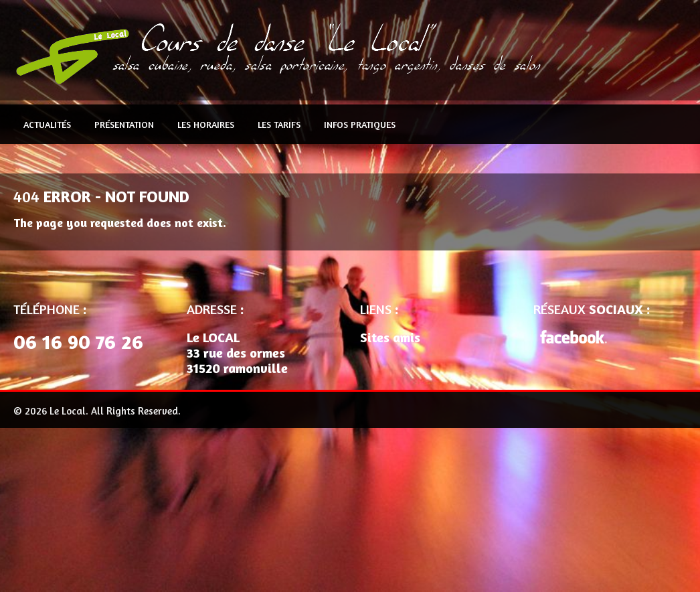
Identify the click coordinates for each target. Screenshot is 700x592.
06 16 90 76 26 (78, 342)
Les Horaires (206, 124)
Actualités (47, 124)
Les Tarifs (279, 124)
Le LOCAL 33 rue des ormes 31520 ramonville (237, 353)
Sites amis (390, 337)
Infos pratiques (360, 124)
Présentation (124, 124)
